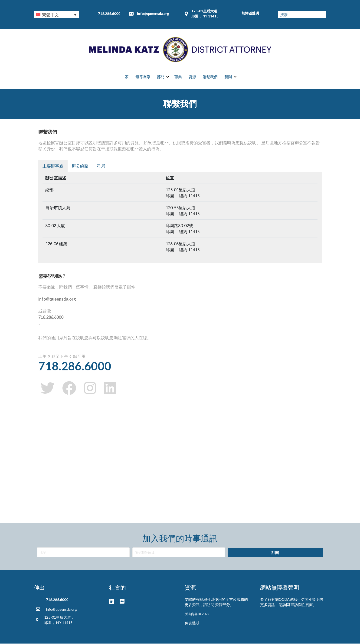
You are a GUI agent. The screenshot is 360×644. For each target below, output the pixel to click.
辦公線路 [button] (80, 166)
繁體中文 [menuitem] (50, 15)
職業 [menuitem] (178, 77)
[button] (168, 77)
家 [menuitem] (127, 77)
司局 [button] (101, 166)
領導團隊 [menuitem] (143, 77)
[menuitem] (56, 14)
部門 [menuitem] (161, 77)
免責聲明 (192, 623)
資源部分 (223, 605)
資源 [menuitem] (192, 77)
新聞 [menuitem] (228, 77)
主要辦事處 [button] (53, 166)
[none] (56, 14)
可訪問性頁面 (302, 605)
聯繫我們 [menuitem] (210, 77)
